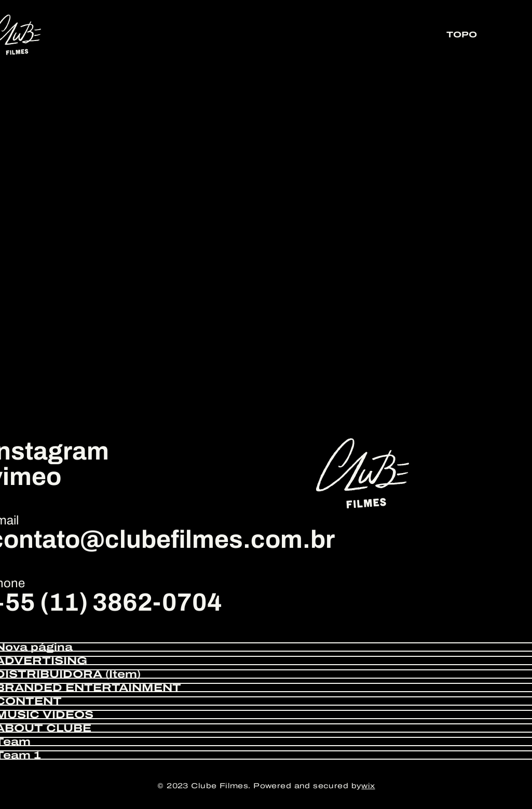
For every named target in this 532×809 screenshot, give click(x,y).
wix (368, 786)
